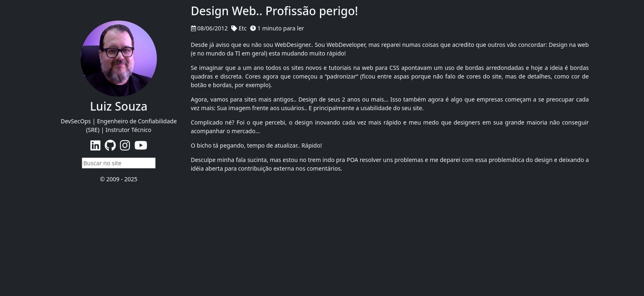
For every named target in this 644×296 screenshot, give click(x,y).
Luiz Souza (119, 106)
